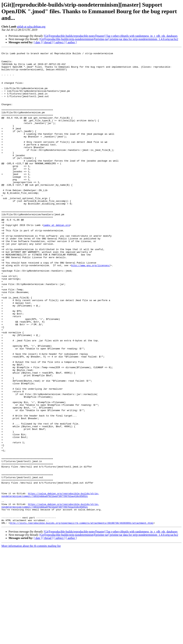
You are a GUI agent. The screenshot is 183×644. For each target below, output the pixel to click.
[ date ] (38, 42)
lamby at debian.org (56, 260)
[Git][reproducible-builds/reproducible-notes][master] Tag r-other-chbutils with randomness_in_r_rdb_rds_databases (111, 36)
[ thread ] (48, 42)
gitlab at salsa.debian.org (31, 27)
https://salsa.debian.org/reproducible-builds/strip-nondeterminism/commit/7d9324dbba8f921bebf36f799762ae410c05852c (50, 584)
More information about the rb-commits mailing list (31, 641)
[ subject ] (60, 42)
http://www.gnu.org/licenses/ (91, 309)
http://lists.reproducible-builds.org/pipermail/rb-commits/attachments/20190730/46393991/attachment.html (82, 618)
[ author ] (71, 42)
